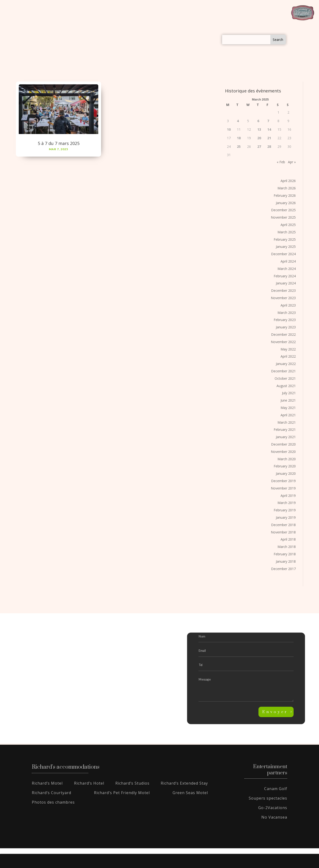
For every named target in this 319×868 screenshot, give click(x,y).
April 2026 (288, 181)
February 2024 (285, 276)
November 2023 (283, 298)
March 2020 (287, 459)
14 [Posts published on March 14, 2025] (269, 129)
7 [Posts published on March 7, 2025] (268, 121)
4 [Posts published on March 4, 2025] (238, 121)
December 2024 (283, 254)
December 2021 (283, 371)
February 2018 (285, 554)
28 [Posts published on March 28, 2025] (269, 146)
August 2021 (286, 386)
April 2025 (288, 225)
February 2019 (285, 510)
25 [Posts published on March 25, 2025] (239, 146)
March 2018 (287, 547)
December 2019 (283, 481)
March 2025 (287, 232)
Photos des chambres (53, 802)
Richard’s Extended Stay (184, 783)
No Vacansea (274, 817)
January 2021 (286, 437)
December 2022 (283, 334)
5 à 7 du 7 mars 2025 (59, 143)
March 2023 (287, 313)
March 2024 (287, 269)
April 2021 (288, 415)
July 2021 (289, 393)
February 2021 (285, 429)
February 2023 (285, 320)
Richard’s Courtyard (52, 793)
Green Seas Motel (190, 793)
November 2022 (283, 342)
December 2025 (283, 210)
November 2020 (283, 452)
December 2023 (283, 290)
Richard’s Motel (47, 783)
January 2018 (286, 561)
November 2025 (283, 217)
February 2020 (285, 466)
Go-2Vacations (273, 808)
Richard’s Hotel (89, 783)
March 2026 (287, 188)
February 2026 (285, 195)
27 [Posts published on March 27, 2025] (259, 146)
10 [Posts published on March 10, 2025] (229, 129)
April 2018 (288, 539)
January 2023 (286, 327)
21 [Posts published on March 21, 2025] (269, 138)
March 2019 (287, 503)
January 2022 (286, 364)
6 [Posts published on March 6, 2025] (258, 121)
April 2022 (288, 356)
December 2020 (283, 444)
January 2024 (286, 283)
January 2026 (286, 203)
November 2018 (283, 532)
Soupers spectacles (268, 798)
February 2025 (285, 239)
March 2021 (287, 422)
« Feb (281, 162)
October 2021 (285, 378)
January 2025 (286, 247)
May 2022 (288, 349)
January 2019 (286, 517)
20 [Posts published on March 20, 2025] (259, 138)
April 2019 (288, 496)
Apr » (292, 162)
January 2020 (286, 473)
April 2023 (288, 305)
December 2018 (283, 525)
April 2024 (288, 261)
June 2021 (288, 400)
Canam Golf (276, 789)
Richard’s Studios (132, 783)
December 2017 (283, 569)
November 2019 (283, 488)
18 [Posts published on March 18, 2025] (239, 138)
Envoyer (275, 712)
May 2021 (288, 408)
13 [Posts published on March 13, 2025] (259, 129)
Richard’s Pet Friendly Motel (122, 793)
